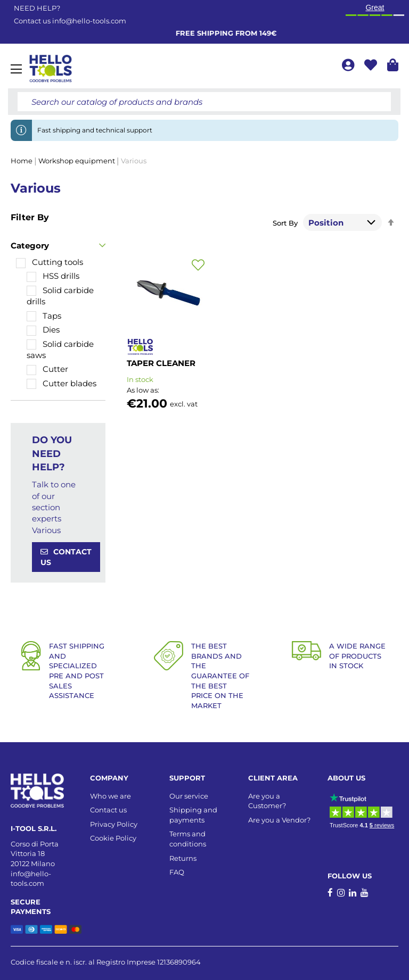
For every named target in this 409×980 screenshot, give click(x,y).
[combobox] (204, 102)
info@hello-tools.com (89, 21)
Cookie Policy (113, 838)
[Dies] (43, 330)
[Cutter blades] (62, 383)
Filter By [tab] (30, 217)
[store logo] (51, 69)
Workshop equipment (77, 161)
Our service (189, 796)
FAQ (177, 872)
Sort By (285, 223)
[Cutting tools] (50, 262)
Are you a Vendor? (279, 820)
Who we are (111, 796)
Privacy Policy (114, 824)
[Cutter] (47, 369)
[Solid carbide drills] (63, 296)
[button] (198, 265)
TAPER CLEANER (161, 363)
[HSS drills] (53, 276)
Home (22, 161)
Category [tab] (30, 246)
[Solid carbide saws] (63, 350)
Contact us (108, 810)
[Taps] (44, 316)
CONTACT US (66, 557)
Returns (183, 858)
